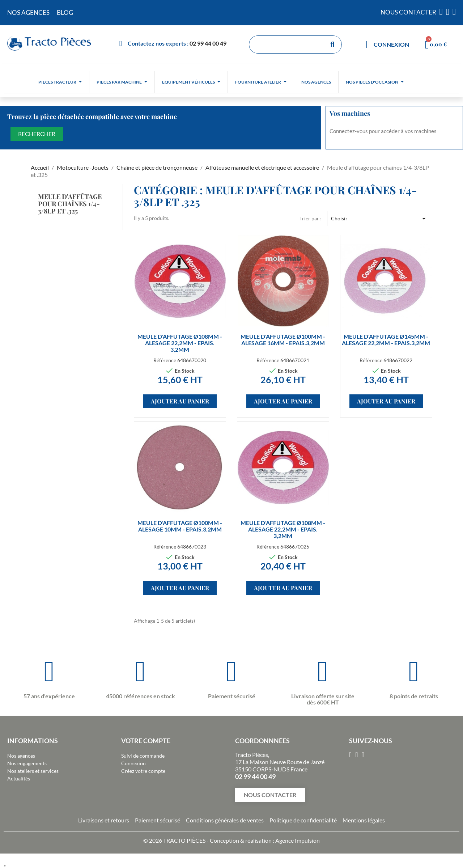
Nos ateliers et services (33, 771)
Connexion (133, 763)
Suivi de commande (143, 756)
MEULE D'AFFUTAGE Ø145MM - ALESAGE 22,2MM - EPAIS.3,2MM (386, 340)
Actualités (19, 778)
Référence (165, 360)
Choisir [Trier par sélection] (380, 219)
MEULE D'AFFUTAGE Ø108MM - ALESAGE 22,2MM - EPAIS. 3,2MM (180, 343)
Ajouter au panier (180, 401)
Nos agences (21, 756)
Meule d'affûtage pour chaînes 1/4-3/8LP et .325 (70, 204)
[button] (270, 795)
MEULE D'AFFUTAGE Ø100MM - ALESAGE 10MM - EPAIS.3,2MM (180, 526)
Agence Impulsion (298, 840)
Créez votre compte (143, 771)
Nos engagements (27, 763)
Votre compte (146, 741)
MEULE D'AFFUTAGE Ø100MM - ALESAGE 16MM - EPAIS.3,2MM (283, 340)
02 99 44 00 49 (208, 43)
